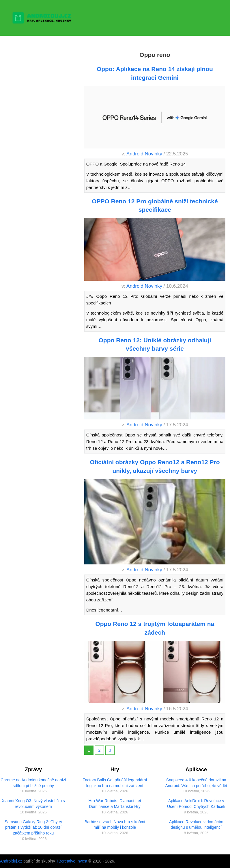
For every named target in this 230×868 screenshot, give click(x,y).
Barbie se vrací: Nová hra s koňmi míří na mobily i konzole (115, 825)
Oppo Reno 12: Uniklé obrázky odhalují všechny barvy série (155, 344)
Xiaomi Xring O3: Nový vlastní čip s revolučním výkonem (33, 804)
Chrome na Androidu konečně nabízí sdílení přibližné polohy (33, 783)
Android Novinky (144, 154)
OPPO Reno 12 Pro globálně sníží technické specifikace (155, 205)
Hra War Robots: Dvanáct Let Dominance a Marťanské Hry (115, 804)
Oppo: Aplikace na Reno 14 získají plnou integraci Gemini (155, 73)
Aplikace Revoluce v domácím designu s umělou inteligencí (196, 825)
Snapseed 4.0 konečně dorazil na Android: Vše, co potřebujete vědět (196, 783)
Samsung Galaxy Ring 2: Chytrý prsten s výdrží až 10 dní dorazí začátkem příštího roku (33, 827)
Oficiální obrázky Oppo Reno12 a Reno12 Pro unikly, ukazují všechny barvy (155, 466)
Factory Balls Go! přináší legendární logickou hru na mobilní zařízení (115, 783)
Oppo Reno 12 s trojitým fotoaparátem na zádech (155, 628)
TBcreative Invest (72, 861)
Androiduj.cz (11, 861)
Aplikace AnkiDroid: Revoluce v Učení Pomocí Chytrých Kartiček (196, 804)
